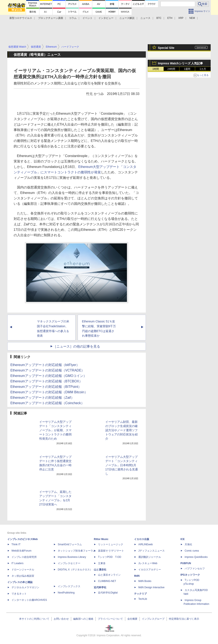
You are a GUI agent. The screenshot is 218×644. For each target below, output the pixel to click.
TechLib (143, 599)
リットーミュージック (111, 544)
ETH (170, 18)
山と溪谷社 (100, 570)
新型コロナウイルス (21, 18)
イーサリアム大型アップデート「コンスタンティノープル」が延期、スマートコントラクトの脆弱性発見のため (55, 430)
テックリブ (140, 594)
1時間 (156, 69)
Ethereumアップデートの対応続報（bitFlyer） (45, 365)
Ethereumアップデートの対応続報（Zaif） (42, 398)
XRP (181, 18)
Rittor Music (101, 539)
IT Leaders (18, 563)
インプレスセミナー (69, 563)
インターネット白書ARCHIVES (29, 600)
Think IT (16, 544)
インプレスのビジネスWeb (23, 539)
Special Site (166, 48)
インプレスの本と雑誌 (20, 582)
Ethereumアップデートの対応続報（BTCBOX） (46, 381)
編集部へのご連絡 (83, 619)
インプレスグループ (153, 619)
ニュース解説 (127, 18)
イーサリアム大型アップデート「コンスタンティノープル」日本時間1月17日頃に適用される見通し (122, 465)
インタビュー (106, 18)
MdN (137, 576)
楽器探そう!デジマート (111, 551)
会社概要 (132, 619)
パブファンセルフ (195, 569)
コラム (73, 18)
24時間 (171, 69)
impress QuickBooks (196, 557)
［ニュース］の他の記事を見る (77, 346)
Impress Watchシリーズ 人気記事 (181, 63)
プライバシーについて (110, 619)
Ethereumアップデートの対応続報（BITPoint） (46, 387)
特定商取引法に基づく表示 (184, 619)
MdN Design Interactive (151, 587)
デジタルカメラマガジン (25, 587)
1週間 (187, 69)
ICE (183, 539)
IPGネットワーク (190, 575)
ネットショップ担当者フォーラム (77, 551)
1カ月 (203, 69)
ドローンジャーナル (23, 570)
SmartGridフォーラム (70, 544)
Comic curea (192, 551)
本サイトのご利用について (34, 619)
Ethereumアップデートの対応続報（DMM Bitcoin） (49, 392)
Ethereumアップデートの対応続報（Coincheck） (47, 403)
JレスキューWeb (148, 563)
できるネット (19, 594)
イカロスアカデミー (150, 570)
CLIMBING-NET (107, 581)
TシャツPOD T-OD (110, 557)
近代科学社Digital (108, 593)
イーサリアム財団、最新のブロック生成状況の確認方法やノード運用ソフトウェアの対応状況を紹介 (121, 430)
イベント (87, 18)
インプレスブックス (69, 586)
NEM (192, 18)
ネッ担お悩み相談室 (23, 576)
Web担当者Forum (22, 551)
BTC (159, 18)
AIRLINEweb (146, 544)
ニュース (145, 18)
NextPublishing (66, 593)
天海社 (188, 544)
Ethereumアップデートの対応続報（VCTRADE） (48, 370)
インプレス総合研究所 (24, 557)
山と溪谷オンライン (109, 575)
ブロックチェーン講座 (51, 18)
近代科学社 (100, 587)
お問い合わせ (61, 619)
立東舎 (102, 563)
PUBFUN (186, 563)
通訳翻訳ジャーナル (150, 557)
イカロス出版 (142, 539)
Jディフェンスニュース (151, 551)
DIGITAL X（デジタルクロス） (75, 570)
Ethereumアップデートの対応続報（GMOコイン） (49, 376)
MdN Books (145, 581)
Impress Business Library (72, 557)
